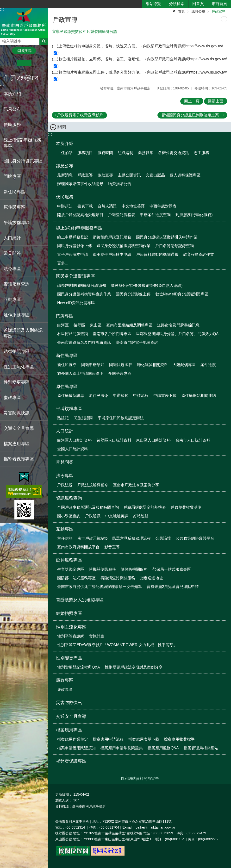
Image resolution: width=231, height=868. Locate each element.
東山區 (96, 325)
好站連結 (141, 516)
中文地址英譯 (133, 206)
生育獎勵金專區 (71, 569)
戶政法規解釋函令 (93, 485)
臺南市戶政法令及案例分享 (136, 485)
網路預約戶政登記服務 (112, 237)
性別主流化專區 (71, 627)
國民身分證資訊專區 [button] (23, 161)
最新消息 (65, 175)
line (28, 78)
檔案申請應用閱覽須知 (76, 748)
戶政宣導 (219, 11)
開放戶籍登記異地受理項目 (80, 215)
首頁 (181, 11)
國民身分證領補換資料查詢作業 (124, 246)
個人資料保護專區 (185, 175)
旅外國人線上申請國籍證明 (80, 373)
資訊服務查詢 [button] (17, 284)
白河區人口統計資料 (75, 440)
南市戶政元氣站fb (92, 538)
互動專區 (65, 529)
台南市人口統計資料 (193, 440)
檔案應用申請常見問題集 (122, 748)
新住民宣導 (67, 365)
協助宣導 (105, 175)
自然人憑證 (107, 206)
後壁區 (79, 325)
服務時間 (105, 153)
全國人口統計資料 (73, 449)
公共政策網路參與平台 (195, 538)
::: (2, 9)
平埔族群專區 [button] (17, 223)
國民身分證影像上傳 (75, 246)
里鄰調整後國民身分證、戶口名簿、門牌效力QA (177, 334)
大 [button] (39, 63)
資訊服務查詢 (69, 498)
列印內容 (224, 19)
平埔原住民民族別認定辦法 (121, 418)
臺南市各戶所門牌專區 (112, 334)
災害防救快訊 (17, 413)
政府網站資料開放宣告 (140, 778)
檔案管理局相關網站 (201, 748)
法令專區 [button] (12, 269)
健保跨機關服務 (134, 569)
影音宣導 (112, 547)
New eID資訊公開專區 (76, 303)
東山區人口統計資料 (153, 440)
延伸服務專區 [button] (17, 315)
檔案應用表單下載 (144, 739)
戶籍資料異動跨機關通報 (157, 254)
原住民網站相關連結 (199, 396)
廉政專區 (65, 680)
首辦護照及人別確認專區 (23, 333)
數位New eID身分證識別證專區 (182, 294)
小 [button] (9, 63)
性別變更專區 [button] (17, 382)
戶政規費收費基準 (186, 507)
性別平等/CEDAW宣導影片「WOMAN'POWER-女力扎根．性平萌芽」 (117, 645)
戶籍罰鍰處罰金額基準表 (145, 507)
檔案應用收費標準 (179, 739)
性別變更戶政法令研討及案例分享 (134, 667)
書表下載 (85, 206)
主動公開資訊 (129, 175)
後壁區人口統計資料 (114, 440)
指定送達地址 (151, 578)
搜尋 (4, 40)
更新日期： (64, 794)
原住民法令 (99, 396)
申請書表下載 (165, 396)
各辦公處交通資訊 (174, 153)
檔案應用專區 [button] (17, 444)
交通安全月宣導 (19, 428)
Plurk (13, 78)
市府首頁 (219, 4)
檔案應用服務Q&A (163, 748)
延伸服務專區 (69, 560)
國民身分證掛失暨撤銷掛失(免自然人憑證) (147, 285)
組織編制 (125, 153)
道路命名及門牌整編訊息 (178, 325)
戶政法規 (65, 485)
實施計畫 (97, 636)
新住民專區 (67, 356)
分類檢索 (177, 4)
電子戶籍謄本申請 (73, 254)
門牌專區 (65, 316)
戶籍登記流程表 (122, 215)
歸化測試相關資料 (152, 365)
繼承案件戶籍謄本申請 (112, 254)
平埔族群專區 (69, 409)
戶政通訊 (93, 516)
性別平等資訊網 (71, 636)
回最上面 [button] (216, 101)
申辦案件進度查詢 (155, 215)
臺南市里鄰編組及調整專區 (129, 325)
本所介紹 (65, 144)
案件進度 (208, 365)
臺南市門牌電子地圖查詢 (137, 342)
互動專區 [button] (12, 300)
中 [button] (24, 63)
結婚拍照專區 (17, 351)
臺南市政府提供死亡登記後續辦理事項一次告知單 (100, 587)
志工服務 (201, 153)
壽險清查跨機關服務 (118, 578)
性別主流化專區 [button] (19, 367)
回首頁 (198, 4)
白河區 (63, 325)
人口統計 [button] (12, 238)
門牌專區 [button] (12, 176)
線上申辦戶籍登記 (73, 237)
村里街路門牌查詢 (73, 334)
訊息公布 (198, 11)
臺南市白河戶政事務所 (24, 22)
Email (35, 78)
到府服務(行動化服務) (194, 215)
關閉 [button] (62, 127)
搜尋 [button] (44, 41)
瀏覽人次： (64, 800)
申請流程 (141, 396)
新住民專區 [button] (14, 192)
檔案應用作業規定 (73, 739)
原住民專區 (67, 387)
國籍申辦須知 (93, 365)
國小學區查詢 (69, 516)
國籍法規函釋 (121, 365)
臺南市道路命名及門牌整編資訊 (84, 342)
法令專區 (65, 476)
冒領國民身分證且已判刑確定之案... (192, 115)
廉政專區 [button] (12, 398)
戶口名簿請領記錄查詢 (175, 246)
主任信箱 (65, 538)
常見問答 (12, 253)
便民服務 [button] (12, 125)
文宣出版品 (155, 175)
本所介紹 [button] (12, 94)
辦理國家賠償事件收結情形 (80, 184)
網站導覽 (153, 4)
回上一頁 (192, 101)
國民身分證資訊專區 (75, 276)
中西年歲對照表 (163, 206)
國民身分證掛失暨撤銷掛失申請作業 (167, 237)
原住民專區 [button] (14, 207)
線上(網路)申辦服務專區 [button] (22, 143)
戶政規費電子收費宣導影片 (80, 115)
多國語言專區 (120, 373)
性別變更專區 (69, 658)
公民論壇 (163, 538)
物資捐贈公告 (120, 184)
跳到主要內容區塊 (3, 3)
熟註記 (63, 418)
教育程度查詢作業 (199, 254)
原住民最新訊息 (71, 396)
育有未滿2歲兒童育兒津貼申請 (173, 587)
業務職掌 (146, 153)
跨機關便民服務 (102, 569)
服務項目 (85, 153)
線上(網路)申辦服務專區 (79, 228)
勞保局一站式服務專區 (172, 569)
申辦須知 (65, 206)
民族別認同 (83, 418)
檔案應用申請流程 (108, 739)
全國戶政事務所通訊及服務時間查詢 (88, 507)
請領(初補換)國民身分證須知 (82, 285)
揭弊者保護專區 (19, 459)
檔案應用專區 (69, 730)
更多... (63, 263)
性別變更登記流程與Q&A (79, 667)
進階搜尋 (24, 51)
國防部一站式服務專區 (76, 578)
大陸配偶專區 (184, 365)
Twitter (20, 78)
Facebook (6, 78)
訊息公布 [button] (12, 109)
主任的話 (65, 153)
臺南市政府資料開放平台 (78, 547)
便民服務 (65, 197)
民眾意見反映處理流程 (131, 538)
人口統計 (65, 431)
